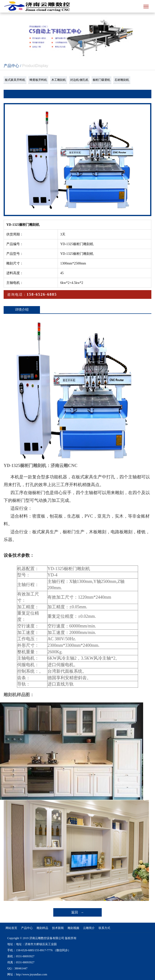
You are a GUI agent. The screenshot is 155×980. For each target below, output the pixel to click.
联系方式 (104, 928)
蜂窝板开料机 (38, 80)
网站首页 (11, 928)
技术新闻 (58, 928)
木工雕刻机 (59, 80)
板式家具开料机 (15, 80)
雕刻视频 (73, 928)
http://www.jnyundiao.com (32, 974)
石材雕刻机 (122, 80)
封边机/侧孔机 (79, 80)
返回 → (78, 912)
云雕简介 (89, 928)
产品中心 (27, 928)
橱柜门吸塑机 (101, 80)
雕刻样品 (42, 928)
